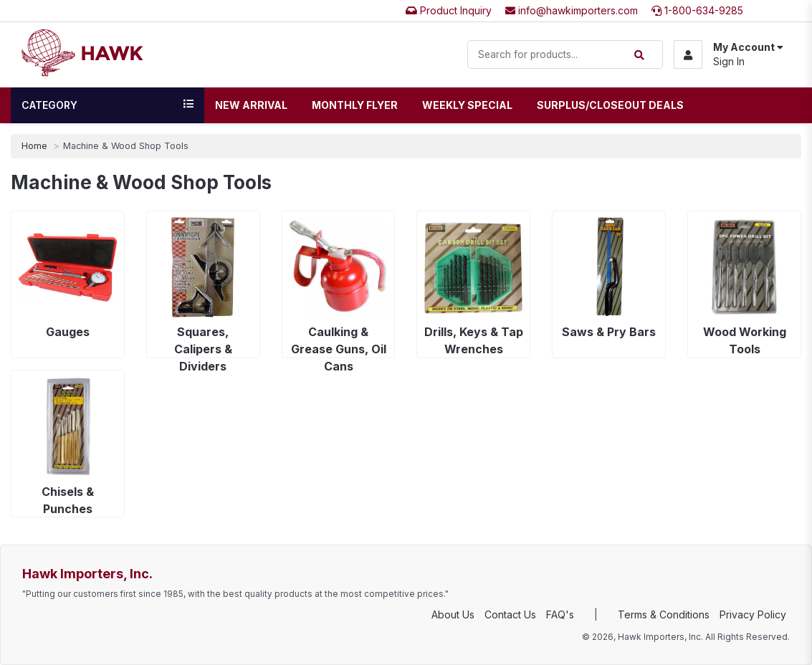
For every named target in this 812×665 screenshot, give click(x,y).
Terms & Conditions (664, 614)
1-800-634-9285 (697, 10)
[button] (729, 54)
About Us (453, 614)
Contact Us (510, 614)
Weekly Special (467, 105)
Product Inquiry (449, 10)
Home (34, 146)
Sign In (729, 61)
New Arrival (251, 105)
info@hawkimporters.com (572, 10)
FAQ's (560, 614)
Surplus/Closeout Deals (610, 105)
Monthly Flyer (355, 105)
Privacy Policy (753, 614)
